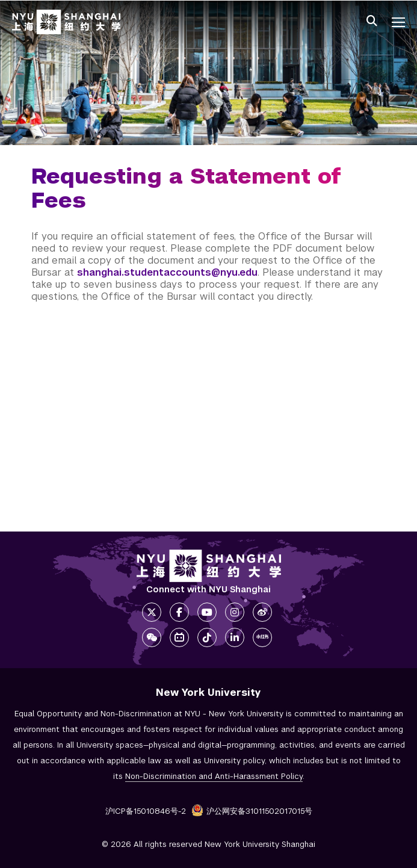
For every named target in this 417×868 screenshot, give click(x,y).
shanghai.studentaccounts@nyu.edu (167, 272)
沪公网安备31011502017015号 (252, 811)
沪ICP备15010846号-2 (146, 811)
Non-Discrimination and (214, 776)
